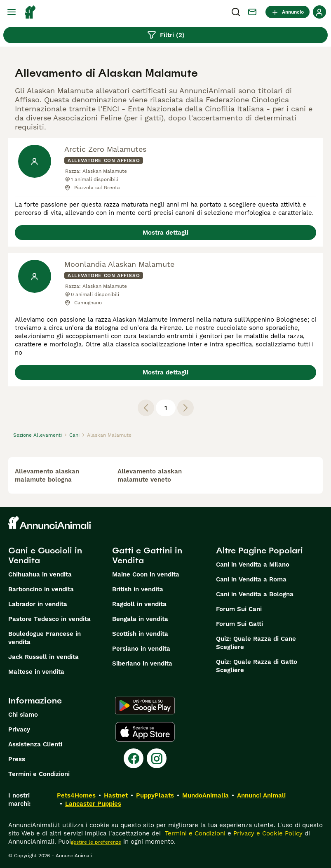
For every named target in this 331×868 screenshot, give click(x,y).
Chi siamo (23, 715)
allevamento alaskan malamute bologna (47, 475)
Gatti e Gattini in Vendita (147, 555)
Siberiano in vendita (142, 663)
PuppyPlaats (155, 795)
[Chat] (252, 12)
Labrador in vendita (38, 604)
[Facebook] (134, 758)
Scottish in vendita (140, 634)
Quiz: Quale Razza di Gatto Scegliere (257, 666)
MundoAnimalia (205, 795)
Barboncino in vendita (41, 589)
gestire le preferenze (96, 842)
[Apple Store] (145, 732)
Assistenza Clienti (35, 744)
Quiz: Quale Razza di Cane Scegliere (256, 643)
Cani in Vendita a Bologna (255, 594)
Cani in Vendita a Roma (251, 579)
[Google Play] (145, 706)
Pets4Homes (76, 795)
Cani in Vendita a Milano (253, 565)
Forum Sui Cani (239, 609)
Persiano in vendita (141, 649)
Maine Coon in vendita (146, 574)
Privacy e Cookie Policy (267, 833)
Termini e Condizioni (39, 774)
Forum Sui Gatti (239, 624)
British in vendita (138, 589)
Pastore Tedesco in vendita (49, 619)
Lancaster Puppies (93, 804)
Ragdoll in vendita (139, 604)
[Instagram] (157, 758)
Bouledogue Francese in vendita (45, 638)
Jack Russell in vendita (43, 657)
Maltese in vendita (36, 672)
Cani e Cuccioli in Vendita (45, 555)
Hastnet (116, 795)
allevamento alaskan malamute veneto (150, 475)
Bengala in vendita (140, 619)
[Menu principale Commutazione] (12, 12)
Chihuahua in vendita (40, 574)
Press (17, 759)
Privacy (19, 729)
